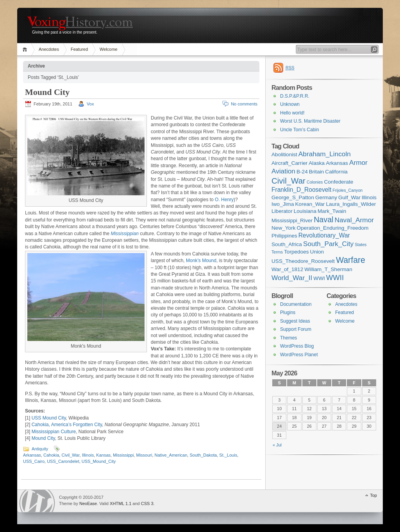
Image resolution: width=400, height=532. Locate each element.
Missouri (144, 455)
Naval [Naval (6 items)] (323, 220)
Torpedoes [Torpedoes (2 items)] (296, 252)
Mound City (47, 92)
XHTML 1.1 (121, 503)
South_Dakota (203, 455)
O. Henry (224, 200)
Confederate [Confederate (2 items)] (338, 182)
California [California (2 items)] (336, 172)
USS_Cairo (34, 461)
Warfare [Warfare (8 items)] (351, 260)
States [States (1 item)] (361, 245)
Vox (90, 104)
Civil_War (70, 455)
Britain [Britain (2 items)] (317, 172)
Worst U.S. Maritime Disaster (310, 121)
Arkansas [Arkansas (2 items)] (337, 163)
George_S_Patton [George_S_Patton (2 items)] (293, 197)
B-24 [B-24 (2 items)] (302, 172)
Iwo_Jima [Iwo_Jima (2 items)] (283, 204)
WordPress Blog (297, 346)
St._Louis (228, 455)
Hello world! (292, 113)
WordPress (37, 501)
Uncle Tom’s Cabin (300, 130)
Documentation (296, 304)
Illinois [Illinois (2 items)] (369, 197)
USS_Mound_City (99, 461)
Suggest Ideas (295, 321)
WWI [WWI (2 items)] (319, 278)
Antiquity (40, 449)
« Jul (277, 445)
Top (373, 495)
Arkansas (32, 455)
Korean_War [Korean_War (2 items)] (310, 204)
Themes (288, 338)
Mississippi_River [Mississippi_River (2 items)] (292, 220)
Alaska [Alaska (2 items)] (317, 163)
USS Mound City (49, 418)
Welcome (109, 49)
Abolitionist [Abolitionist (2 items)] (284, 154)
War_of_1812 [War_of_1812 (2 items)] (287, 269)
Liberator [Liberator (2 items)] (282, 211)
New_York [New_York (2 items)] (284, 228)
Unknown (290, 104)
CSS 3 (147, 503)
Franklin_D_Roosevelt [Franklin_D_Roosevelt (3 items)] (301, 190)
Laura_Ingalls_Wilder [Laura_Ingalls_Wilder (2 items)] (351, 204)
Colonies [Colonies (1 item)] (315, 182)
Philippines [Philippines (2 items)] (284, 236)
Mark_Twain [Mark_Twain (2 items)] (332, 211)
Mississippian (124, 234)
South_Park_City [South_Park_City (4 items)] (328, 244)
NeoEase (88, 503)
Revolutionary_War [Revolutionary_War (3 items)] (324, 235)
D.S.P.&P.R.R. (295, 96)
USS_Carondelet (63, 461)
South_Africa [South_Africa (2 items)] (287, 244)
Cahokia (51, 455)
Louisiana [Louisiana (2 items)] (305, 211)
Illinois (88, 455)
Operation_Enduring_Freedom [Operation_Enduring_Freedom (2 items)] (333, 228)
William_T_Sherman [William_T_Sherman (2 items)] (328, 269)
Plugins (288, 312)
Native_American (171, 455)
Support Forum (296, 329)
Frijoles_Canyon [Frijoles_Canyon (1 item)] (347, 190)
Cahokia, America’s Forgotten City (67, 425)
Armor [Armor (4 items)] (358, 162)
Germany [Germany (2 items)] (326, 197)
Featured (79, 49)
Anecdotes (49, 49)
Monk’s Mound (201, 261)
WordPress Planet (299, 355)
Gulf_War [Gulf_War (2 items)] (349, 197)
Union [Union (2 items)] (317, 252)
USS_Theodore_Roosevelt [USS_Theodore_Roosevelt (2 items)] (303, 261)
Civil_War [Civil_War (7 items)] (288, 181)
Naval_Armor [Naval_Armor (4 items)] (354, 220)
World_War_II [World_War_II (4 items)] (292, 278)
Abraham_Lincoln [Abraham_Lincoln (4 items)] (325, 154)
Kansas (103, 455)
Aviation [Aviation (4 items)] (283, 171)
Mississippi (123, 455)
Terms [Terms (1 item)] (277, 252)
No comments (244, 104)
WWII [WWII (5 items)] (335, 278)
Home (26, 49)
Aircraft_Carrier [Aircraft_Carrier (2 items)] (289, 163)
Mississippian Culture (54, 432)
